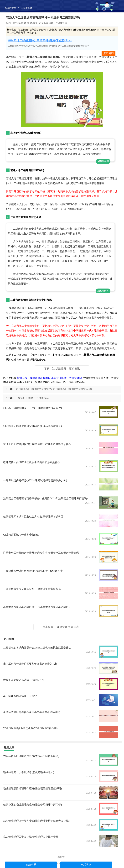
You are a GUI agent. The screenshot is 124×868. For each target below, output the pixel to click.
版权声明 (61, 857)
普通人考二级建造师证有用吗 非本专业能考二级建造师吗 (49, 378)
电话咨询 (86, 865)
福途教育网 (10, 8)
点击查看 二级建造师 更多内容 (61, 627)
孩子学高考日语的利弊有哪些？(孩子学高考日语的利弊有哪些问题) (54, 389)
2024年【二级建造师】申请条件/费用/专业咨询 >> (40, 40)
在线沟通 (31, 865)
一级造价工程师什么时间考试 (32, 398)
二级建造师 (26, 8)
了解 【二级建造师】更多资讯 (62, 369)
